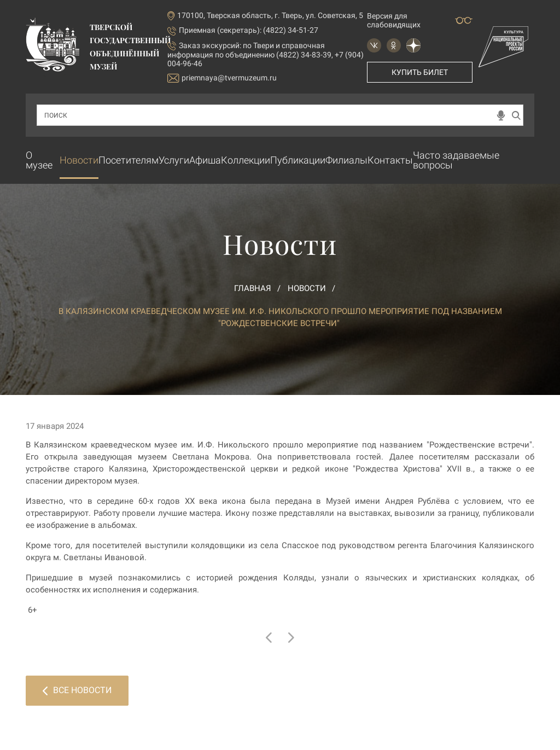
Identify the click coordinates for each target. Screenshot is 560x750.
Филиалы (346, 160)
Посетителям (129, 160)
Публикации (298, 160)
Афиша (205, 160)
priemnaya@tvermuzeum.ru (222, 78)
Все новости (77, 690)
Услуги (174, 160)
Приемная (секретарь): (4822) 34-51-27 (249, 30)
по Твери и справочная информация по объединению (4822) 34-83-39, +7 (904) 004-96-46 (266, 54)
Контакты (390, 160)
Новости (79, 160)
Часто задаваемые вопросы (456, 160)
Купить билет (420, 72)
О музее (39, 160)
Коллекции (246, 160)
